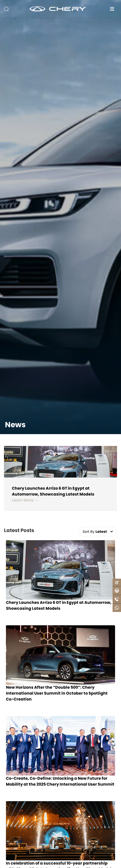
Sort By (98, 532)
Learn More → (25, 500)
